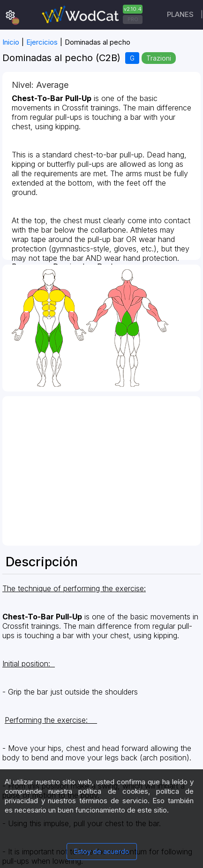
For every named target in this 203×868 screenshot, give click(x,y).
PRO (133, 19)
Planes (180, 14)
